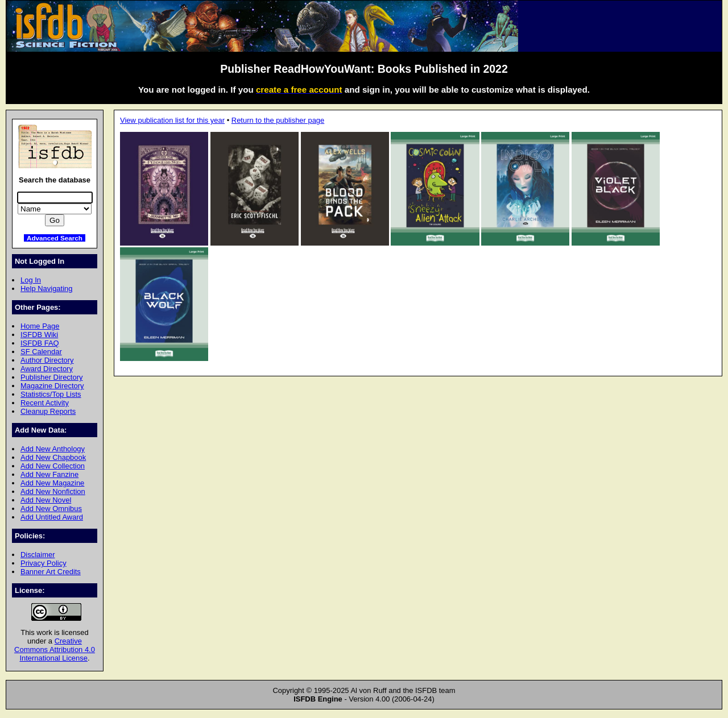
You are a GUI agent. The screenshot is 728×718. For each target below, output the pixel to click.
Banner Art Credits (51, 572)
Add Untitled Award (52, 517)
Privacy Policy (44, 563)
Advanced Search (55, 238)
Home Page (40, 326)
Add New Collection (53, 466)
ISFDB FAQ (40, 343)
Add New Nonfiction (53, 491)
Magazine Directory (52, 386)
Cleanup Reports (48, 411)
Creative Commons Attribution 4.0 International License (55, 649)
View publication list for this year (172, 120)
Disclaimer (38, 555)
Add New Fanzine (49, 474)
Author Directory (47, 360)
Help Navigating (46, 289)
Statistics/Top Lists (51, 394)
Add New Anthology (53, 449)
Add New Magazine (52, 483)
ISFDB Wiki (39, 335)
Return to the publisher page (278, 120)
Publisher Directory (51, 377)
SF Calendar (41, 352)
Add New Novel (46, 500)
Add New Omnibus (51, 509)
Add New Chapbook (53, 457)
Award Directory (47, 369)
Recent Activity (45, 403)
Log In (31, 280)
